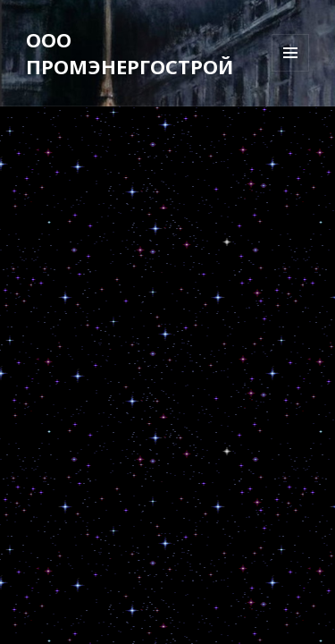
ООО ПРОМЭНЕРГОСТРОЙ (130, 53)
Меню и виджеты (291, 71)
